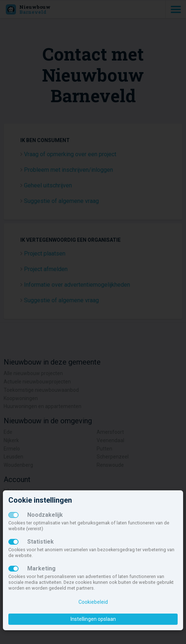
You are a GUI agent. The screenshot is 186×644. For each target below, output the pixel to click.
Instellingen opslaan (93, 619)
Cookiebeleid (93, 602)
